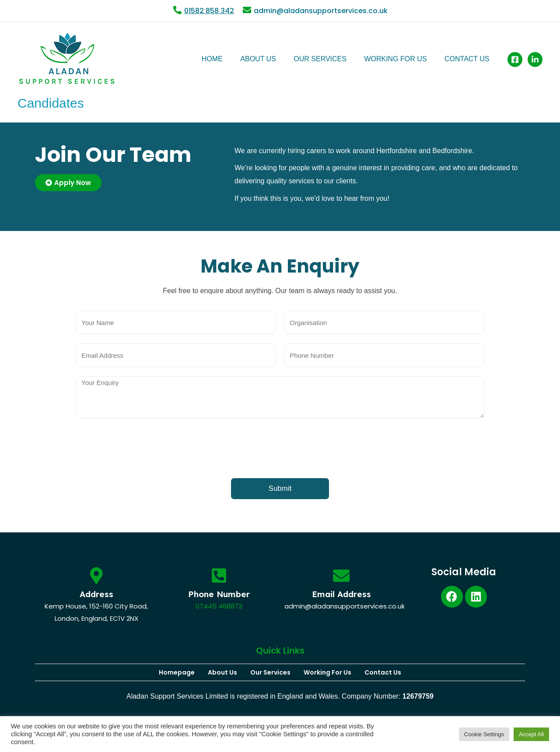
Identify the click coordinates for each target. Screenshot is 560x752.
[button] (68, 183)
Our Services (270, 672)
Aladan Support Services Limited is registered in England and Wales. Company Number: (280, 696)
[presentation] (142, 449)
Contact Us (383, 672)
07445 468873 (219, 606)
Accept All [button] (531, 734)
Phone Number (219, 594)
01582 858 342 (209, 11)
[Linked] (535, 59)
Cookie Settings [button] (484, 734)
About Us (222, 672)
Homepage (177, 672)
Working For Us (327, 672)
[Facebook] (515, 59)
